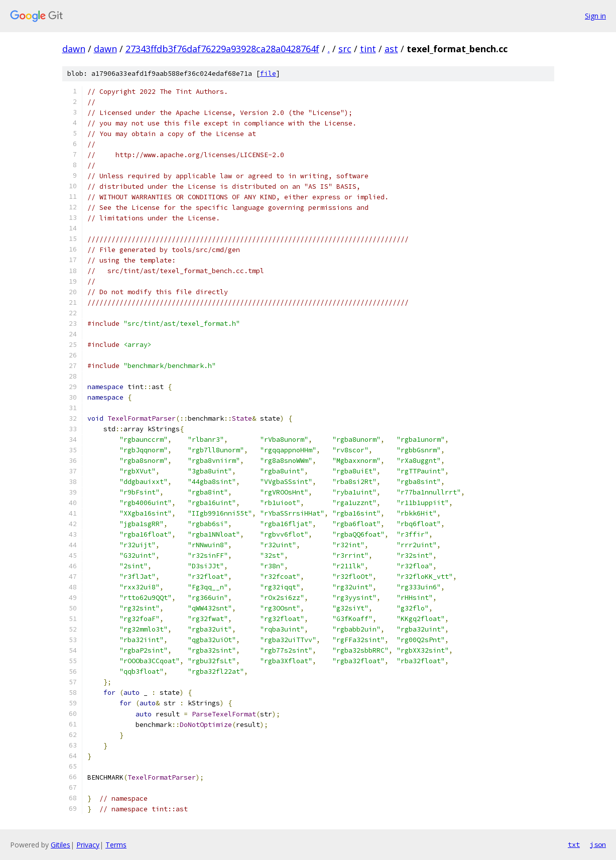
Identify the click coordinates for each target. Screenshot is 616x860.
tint (368, 49)
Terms (116, 845)
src (345, 49)
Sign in (595, 16)
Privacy (88, 845)
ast (391, 49)
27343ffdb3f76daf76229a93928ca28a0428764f (222, 49)
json (598, 844)
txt (574, 844)
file (268, 74)
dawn (74, 49)
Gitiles (60, 845)
